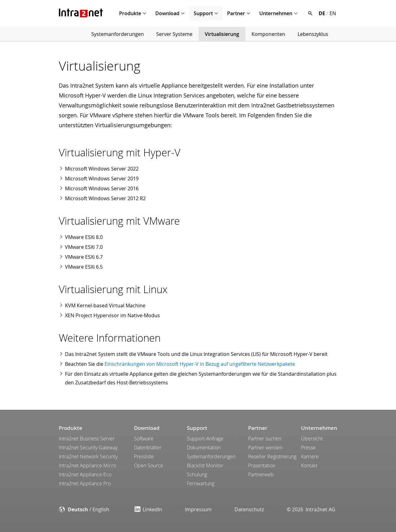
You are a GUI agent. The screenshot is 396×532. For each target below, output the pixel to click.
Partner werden (265, 448)
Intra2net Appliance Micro (87, 465)
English (101, 509)
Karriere (310, 456)
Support (203, 13)
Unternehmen (276, 13)
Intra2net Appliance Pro (85, 483)
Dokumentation (204, 448)
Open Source (148, 465)
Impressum (198, 509)
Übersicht (312, 439)
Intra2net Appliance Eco (85, 474)
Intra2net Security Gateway (88, 448)
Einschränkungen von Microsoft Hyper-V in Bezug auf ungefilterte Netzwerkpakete (200, 364)
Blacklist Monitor (205, 465)
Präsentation (262, 465)
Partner (236, 13)
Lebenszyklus (313, 34)
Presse (308, 448)
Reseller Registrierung (272, 456)
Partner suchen (265, 439)
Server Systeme (174, 34)
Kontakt (309, 465)
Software (144, 439)
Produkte (130, 13)
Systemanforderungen (118, 34)
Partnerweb (261, 474)
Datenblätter (148, 448)
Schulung (197, 474)
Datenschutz (249, 509)
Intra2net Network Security (88, 456)
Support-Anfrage (205, 439)
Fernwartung (201, 483)
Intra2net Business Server (87, 439)
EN (333, 13)
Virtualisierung (222, 34)
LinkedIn (148, 509)
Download (167, 13)
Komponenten (268, 34)
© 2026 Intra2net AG (311, 509)
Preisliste (144, 456)
